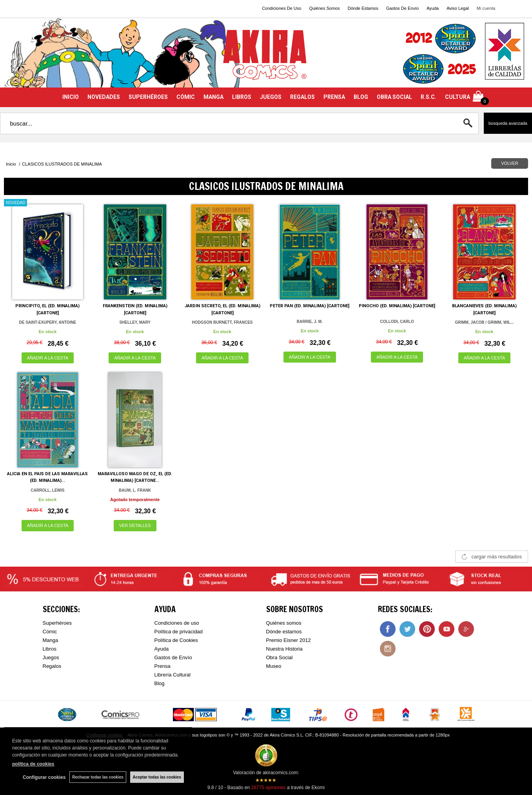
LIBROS (242, 97)
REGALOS (302, 97)
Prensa (163, 666)
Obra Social (280, 657)
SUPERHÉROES (148, 97)
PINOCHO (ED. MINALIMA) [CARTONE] (397, 306)
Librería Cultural (173, 675)
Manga (51, 640)
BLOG (361, 97)
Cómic (50, 632)
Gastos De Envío (402, 8)
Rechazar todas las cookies (98, 777)
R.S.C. (429, 97)
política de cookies (33, 764)
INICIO (71, 97)
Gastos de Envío (173, 657)
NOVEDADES (104, 97)
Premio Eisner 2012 (289, 640)
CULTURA (458, 97)
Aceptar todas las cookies (157, 777)
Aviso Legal (458, 8)
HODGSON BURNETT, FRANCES (222, 322)
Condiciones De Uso (281, 8)
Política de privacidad (179, 632)
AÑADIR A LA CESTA (48, 358)
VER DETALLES (135, 525)
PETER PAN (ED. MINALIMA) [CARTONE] (310, 306)
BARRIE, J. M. (310, 322)
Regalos (52, 666)
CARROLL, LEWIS (47, 490)
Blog (160, 683)
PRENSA (334, 97)
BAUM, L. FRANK (135, 490)
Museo (274, 666)
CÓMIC (186, 97)
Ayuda (433, 8)
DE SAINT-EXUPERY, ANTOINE (48, 322)
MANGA (213, 97)
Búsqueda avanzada (508, 123)
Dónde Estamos (363, 8)
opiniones (268, 788)
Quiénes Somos (324, 8)
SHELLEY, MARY (135, 322)
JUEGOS (271, 97)
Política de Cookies (176, 640)
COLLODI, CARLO (397, 322)
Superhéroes (57, 623)
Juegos (51, 657)
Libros (50, 649)
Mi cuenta (486, 8)
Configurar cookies (44, 777)
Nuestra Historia (284, 649)
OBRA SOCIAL (394, 97)
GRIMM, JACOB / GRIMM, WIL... (484, 322)
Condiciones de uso (177, 623)
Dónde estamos (284, 632)
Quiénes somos (284, 623)
